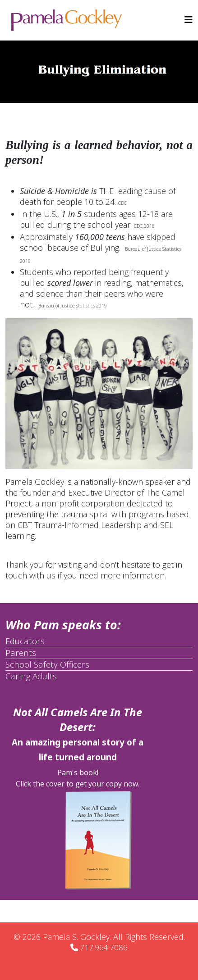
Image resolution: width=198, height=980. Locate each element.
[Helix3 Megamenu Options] (189, 20)
